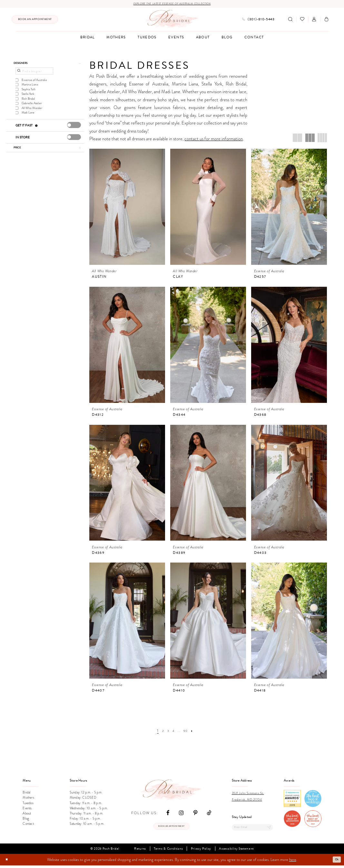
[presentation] (74, 129)
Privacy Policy (201, 851)
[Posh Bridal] (172, 20)
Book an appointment (172, 828)
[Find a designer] (34, 75)
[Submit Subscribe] (268, 829)
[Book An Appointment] (35, 20)
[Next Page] (196, 732)
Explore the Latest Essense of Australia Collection (172, 4)
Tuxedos (28, 804)
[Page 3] (166, 732)
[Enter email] (253, 829)
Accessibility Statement (236, 851)
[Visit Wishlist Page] (302, 20)
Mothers (28, 799)
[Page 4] (173, 732)
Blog (26, 820)
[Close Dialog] (8, 862)
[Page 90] (188, 732)
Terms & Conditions (168, 851)
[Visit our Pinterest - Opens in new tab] (195, 814)
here (293, 862)
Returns (140, 851)
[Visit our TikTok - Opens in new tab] (209, 814)
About (27, 814)
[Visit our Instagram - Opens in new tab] (181, 814)
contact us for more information (214, 140)
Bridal (26, 794)
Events (27, 809)
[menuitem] (35, 20)
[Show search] (290, 20)
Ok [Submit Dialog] (336, 862)
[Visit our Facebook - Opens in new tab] (168, 814)
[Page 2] (160, 732)
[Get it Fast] (37, 129)
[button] (314, 20)
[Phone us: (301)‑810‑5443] (258, 20)
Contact (28, 825)
